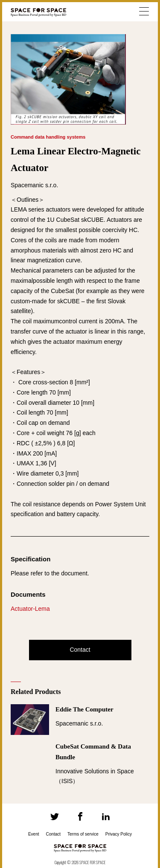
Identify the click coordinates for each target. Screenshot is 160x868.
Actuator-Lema (30, 609)
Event (34, 834)
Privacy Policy (119, 834)
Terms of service (83, 834)
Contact (80, 650)
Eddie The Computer (84, 709)
